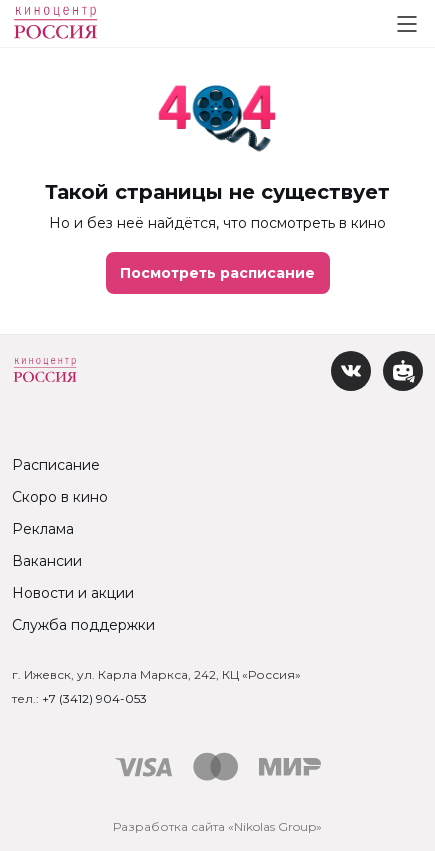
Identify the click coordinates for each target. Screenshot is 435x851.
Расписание (56, 465)
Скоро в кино (60, 497)
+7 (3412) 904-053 (94, 698)
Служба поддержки (83, 625)
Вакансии (47, 561)
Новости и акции (73, 593)
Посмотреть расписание (217, 273)
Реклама (43, 529)
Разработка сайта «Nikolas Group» (217, 826)
